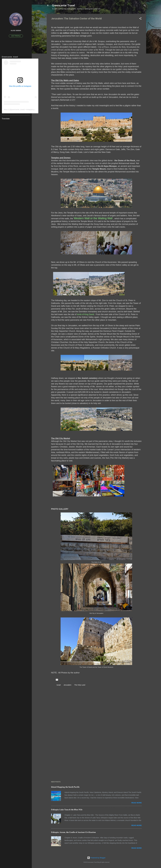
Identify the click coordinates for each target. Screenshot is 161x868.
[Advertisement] (96, 756)
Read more (137, 803)
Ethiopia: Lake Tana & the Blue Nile (67, 810)
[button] (140, 19)
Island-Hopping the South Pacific (65, 787)
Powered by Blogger (96, 858)
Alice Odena (16, 31)
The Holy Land (80, 685)
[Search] (145, 6)
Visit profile (16, 36)
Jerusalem (67, 685)
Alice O (6, 110)
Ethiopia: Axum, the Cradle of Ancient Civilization (73, 832)
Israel (59, 685)
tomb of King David (86, 314)
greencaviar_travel (18, 110)
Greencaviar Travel (64, 5)
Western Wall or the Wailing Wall (93, 218)
